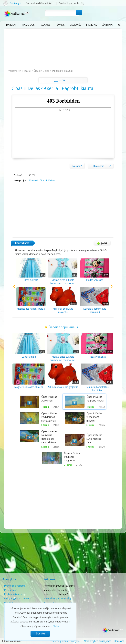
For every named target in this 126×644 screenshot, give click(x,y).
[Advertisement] (63, 49)
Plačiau (56, 626)
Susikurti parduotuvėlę (72, 3)
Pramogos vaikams (15, 585)
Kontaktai (97, 585)
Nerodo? (77, 166)
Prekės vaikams (13, 594)
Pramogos (28, 25)
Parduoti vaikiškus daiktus (40, 3)
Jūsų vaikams (22, 243)
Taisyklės (76, 641)
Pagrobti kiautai (63, 71)
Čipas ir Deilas (42, 71)
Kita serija (102, 166)
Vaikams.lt (14, 71)
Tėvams (60, 25)
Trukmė (18, 175)
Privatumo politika (58, 641)
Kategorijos (20, 180)
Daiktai (11, 25)
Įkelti (101, 243)
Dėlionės (75, 25)
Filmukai (92, 25)
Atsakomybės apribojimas (97, 641)
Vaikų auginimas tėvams (17, 598)
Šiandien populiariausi (63, 327)
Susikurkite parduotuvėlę (57, 598)
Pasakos (45, 25)
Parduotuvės (11, 590)
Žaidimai (108, 25)
